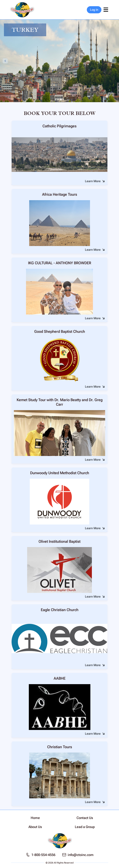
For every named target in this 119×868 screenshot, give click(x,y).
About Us (35, 827)
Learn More (93, 181)
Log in (94, 10)
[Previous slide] (5, 61)
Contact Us (85, 818)
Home (35, 818)
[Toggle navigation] (106, 10)
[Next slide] (114, 61)
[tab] (56, 100)
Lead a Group (85, 827)
